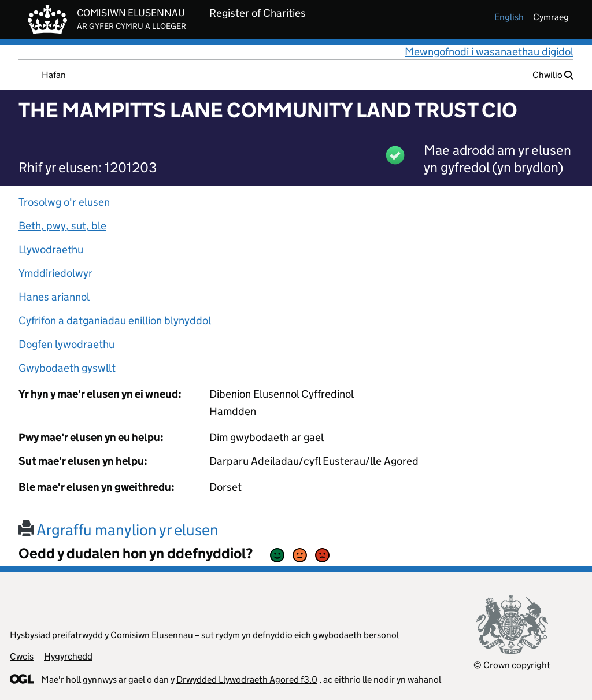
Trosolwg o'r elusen (64, 202)
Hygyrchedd (68, 656)
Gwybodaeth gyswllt (67, 368)
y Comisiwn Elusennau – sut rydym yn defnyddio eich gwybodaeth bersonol (252, 635)
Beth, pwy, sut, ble (62, 226)
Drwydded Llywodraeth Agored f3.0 (247, 679)
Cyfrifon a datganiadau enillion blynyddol (115, 321)
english (509, 17)
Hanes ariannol (54, 297)
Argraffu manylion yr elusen (119, 530)
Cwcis (22, 656)
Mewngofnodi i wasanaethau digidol (489, 52)
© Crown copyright (512, 665)
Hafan (54, 75)
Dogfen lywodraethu (66, 344)
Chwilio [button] (553, 75)
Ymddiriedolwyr (55, 273)
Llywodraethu (51, 249)
